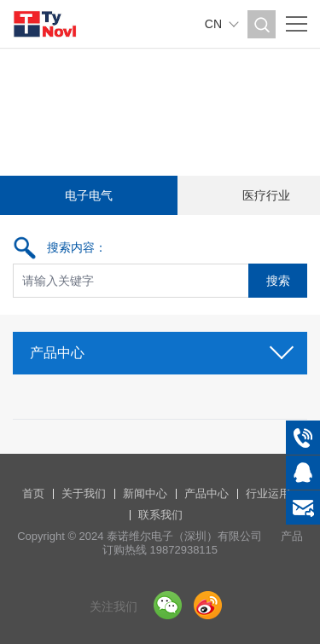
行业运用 (268, 493)
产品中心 (160, 348)
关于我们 (84, 493)
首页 (33, 493)
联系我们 (160, 515)
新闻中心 (145, 493)
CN (213, 24)
